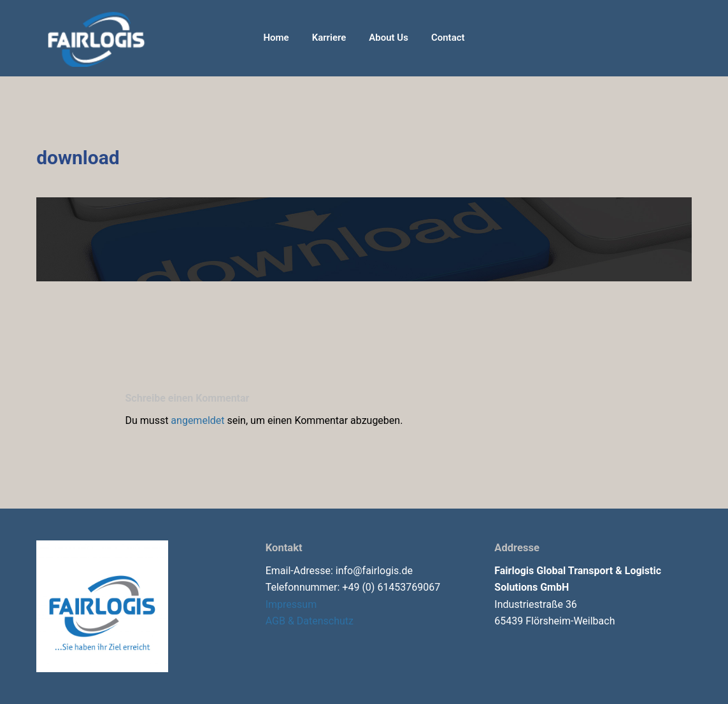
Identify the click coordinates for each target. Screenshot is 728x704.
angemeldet (197, 420)
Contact (448, 38)
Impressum (291, 604)
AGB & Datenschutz (310, 621)
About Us (389, 38)
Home (276, 38)
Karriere (329, 38)
